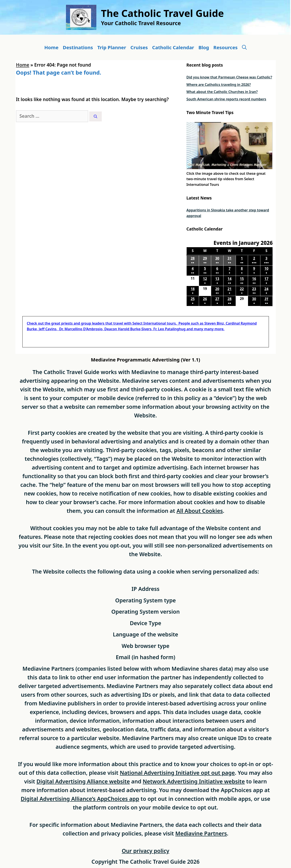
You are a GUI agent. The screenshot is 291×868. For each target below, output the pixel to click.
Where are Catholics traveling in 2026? (219, 85)
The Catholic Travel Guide (162, 13)
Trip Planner (112, 47)
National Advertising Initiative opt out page (177, 773)
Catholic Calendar (173, 47)
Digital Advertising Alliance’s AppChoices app (80, 799)
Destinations (78, 47)
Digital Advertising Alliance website (83, 781)
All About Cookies (200, 511)
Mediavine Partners (201, 833)
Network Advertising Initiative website (194, 781)
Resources (225, 47)
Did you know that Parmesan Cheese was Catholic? (229, 77)
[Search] (95, 116)
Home (51, 47)
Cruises (139, 47)
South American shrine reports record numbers (226, 99)
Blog (204, 47)
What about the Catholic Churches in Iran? (222, 92)
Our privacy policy (145, 851)
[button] (244, 47)
